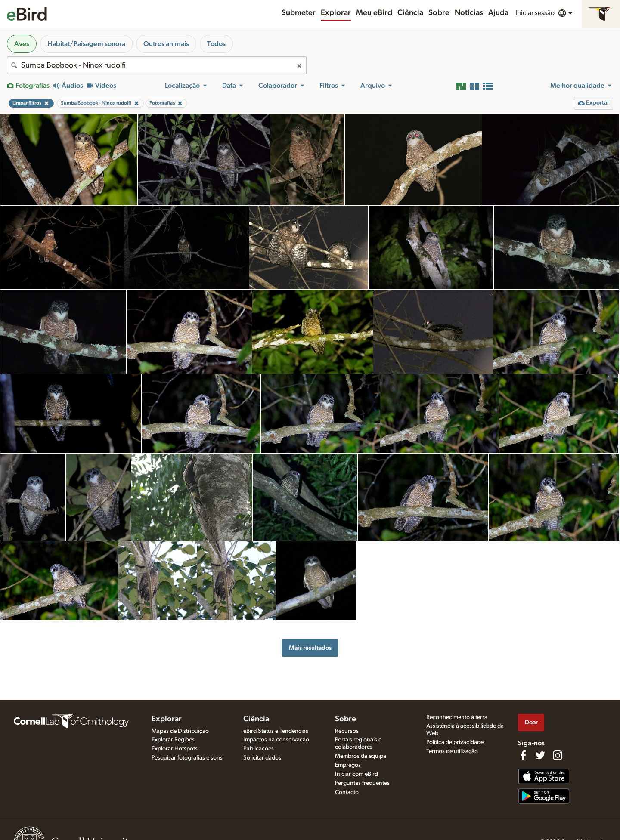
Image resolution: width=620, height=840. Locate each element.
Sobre (439, 13)
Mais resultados (310, 648)
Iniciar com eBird (356, 774)
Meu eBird (374, 13)
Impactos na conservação (276, 740)
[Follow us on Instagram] (558, 755)
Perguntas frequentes (362, 783)
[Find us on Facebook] (523, 755)
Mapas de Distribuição (180, 731)
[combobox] (157, 65)
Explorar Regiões (173, 740)
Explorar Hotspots (175, 749)
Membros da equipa (361, 756)
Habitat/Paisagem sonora (86, 44)
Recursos (347, 731)
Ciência (410, 13)
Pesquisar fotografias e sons (187, 758)
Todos (216, 44)
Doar (531, 722)
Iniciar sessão (535, 13)
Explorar (336, 13)
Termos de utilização (452, 751)
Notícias (469, 13)
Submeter (299, 13)
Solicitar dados (262, 758)
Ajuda (498, 13)
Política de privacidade (455, 742)
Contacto (347, 792)
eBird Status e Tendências (276, 731)
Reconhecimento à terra (457, 717)
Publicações (259, 749)
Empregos (348, 765)
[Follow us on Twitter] (540, 755)
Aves (22, 44)
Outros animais (166, 44)
